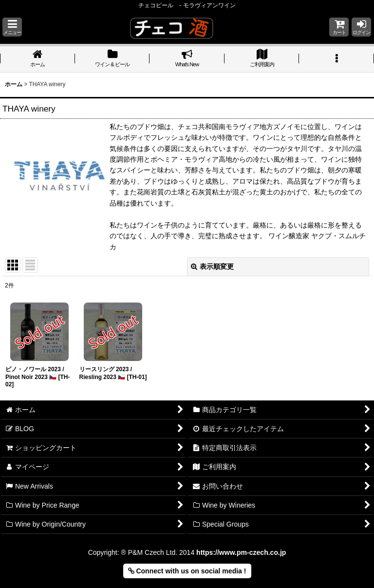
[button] (12, 27)
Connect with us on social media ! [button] (187, 571)
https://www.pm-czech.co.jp (241, 552)
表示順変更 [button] (212, 266)
